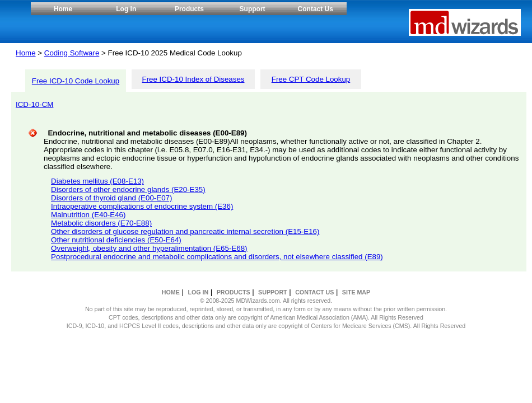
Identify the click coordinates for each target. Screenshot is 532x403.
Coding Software (72, 53)
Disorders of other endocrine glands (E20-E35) (128, 189)
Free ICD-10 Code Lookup (76, 81)
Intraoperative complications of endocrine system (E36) (142, 206)
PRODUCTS (234, 292)
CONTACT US (314, 292)
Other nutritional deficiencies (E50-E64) (116, 240)
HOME (171, 292)
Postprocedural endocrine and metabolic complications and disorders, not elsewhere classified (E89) (217, 257)
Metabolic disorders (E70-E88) (101, 223)
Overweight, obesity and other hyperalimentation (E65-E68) (149, 248)
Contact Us (316, 9)
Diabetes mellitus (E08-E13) (97, 181)
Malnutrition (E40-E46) (88, 215)
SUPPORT (273, 292)
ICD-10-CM (34, 104)
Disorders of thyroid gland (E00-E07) (111, 198)
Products (189, 9)
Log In (126, 9)
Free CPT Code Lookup (311, 79)
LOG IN (198, 292)
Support (253, 9)
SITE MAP (356, 292)
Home (63, 9)
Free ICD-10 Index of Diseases (193, 79)
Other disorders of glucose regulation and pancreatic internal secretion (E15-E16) (185, 231)
